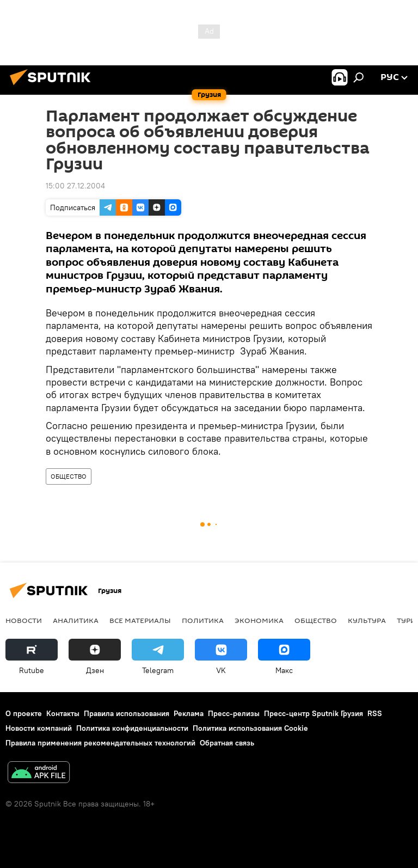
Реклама (189, 713)
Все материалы (140, 620)
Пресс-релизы (234, 713)
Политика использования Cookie (250, 728)
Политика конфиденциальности (132, 728)
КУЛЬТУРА (367, 620)
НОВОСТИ (24, 620)
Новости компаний (39, 728)
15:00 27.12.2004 (75, 186)
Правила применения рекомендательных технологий (100, 743)
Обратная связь (227, 743)
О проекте (24, 713)
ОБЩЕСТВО (69, 476)
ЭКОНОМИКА (259, 620)
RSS (375, 713)
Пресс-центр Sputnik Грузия (313, 713)
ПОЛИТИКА (203, 620)
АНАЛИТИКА (76, 620)
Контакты (63, 713)
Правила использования (127, 713)
